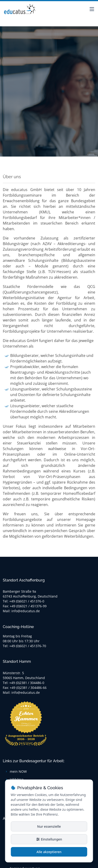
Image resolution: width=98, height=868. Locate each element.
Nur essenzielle (49, 826)
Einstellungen (49, 839)
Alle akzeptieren (49, 852)
